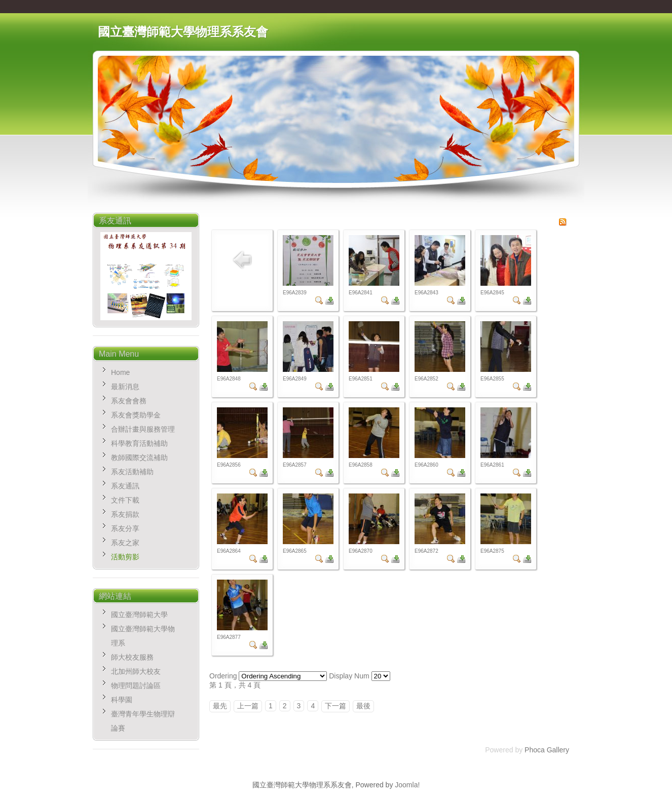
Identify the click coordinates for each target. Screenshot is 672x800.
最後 (363, 706)
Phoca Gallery (547, 750)
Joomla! (407, 785)
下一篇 (335, 706)
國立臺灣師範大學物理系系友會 (183, 32)
